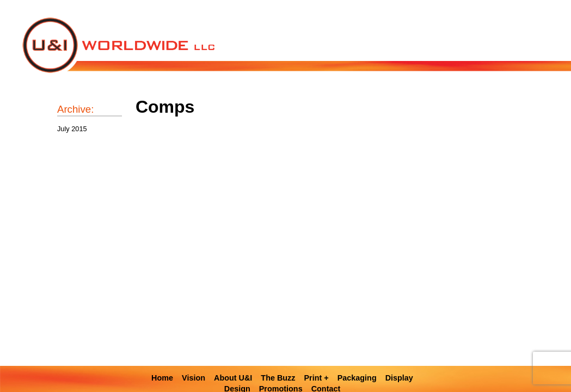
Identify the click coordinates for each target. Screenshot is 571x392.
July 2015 (72, 129)
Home (162, 378)
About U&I (233, 378)
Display (399, 378)
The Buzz (278, 378)
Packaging (357, 378)
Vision (194, 378)
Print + (317, 378)
